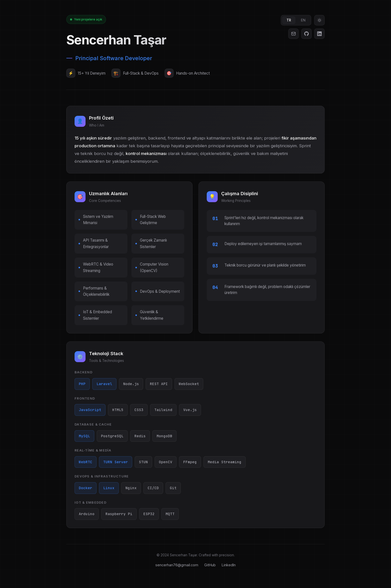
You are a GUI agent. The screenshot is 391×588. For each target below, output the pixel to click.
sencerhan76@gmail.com (177, 565)
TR (289, 20)
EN (303, 20)
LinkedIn (229, 565)
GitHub (210, 565)
